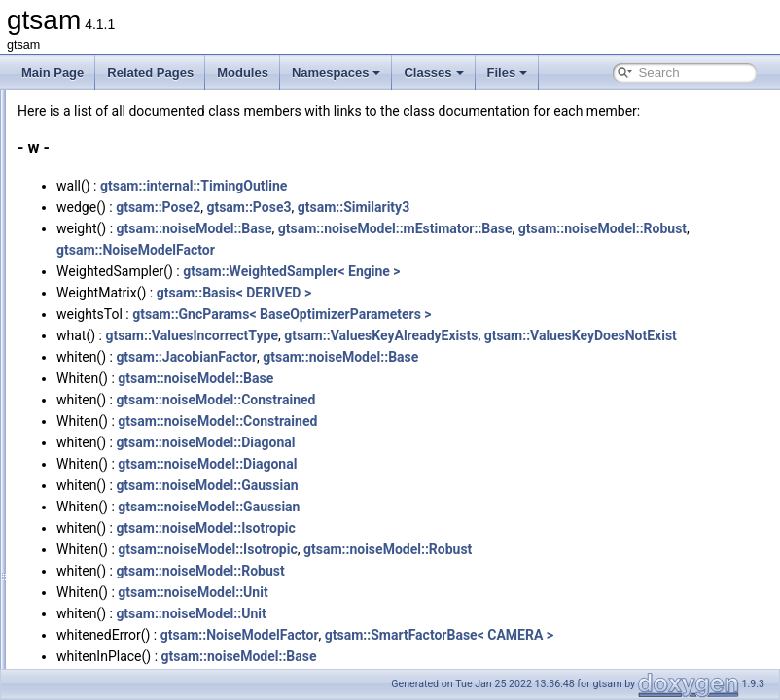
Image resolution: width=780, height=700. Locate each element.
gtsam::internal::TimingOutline (437, 207)
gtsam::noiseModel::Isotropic (448, 571)
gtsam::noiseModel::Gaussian (450, 528)
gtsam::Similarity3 (597, 228)
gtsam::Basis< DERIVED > (477, 314)
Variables (88, 550)
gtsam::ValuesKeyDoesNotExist (396, 378)
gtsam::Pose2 (401, 228)
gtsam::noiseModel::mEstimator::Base (638, 250)
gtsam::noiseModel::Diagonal (448, 485)
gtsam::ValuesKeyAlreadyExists (624, 357)
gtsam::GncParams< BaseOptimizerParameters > (525, 335)
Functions (89, 529)
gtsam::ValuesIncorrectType (435, 357)
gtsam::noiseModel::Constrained (459, 442)
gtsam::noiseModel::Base (438, 250)
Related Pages (150, 72)
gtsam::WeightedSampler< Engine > (534, 293)
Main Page (53, 72)
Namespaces (337, 72)
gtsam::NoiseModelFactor (554, 271)
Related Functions (111, 636)
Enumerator (95, 614)
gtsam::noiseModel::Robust (384, 271)
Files (508, 72)
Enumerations (100, 593)
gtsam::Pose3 (492, 228)
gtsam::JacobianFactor (429, 400)
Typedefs (88, 572)
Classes (433, 72)
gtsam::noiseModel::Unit (436, 635)
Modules (243, 72)
